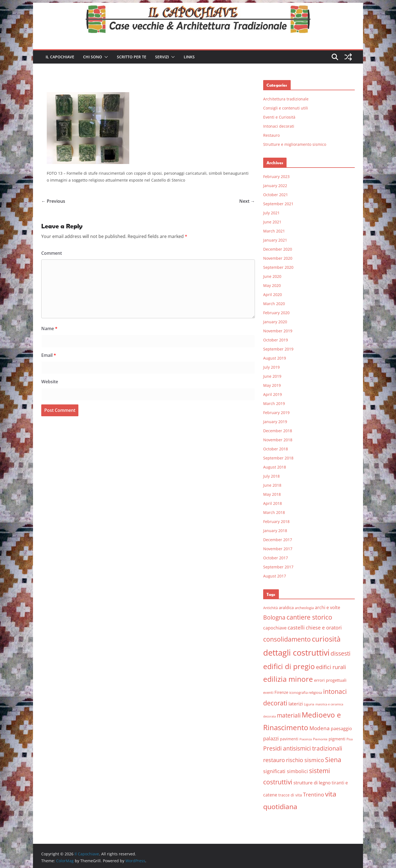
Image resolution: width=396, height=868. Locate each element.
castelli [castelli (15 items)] (296, 628)
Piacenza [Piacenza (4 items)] (306, 739)
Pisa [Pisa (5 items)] (350, 739)
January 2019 (275, 422)
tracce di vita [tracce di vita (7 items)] (290, 795)
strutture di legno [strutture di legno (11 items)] (312, 783)
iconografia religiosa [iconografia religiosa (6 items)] (306, 692)
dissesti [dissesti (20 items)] (340, 653)
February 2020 (276, 313)
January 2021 (275, 240)
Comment (52, 253)
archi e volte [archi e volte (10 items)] (328, 607)
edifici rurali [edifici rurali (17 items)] (331, 667)
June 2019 (272, 376)
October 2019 (276, 340)
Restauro (271, 135)
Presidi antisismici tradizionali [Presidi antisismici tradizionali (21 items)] (303, 748)
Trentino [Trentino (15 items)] (313, 795)
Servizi (162, 57)
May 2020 (272, 285)
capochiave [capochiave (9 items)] (275, 628)
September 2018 (278, 458)
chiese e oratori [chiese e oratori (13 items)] (324, 628)
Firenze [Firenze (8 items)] (281, 692)
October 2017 (276, 558)
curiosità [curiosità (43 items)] (326, 639)
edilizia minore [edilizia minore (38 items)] (288, 679)
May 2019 (272, 385)
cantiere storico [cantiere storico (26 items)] (309, 617)
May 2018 (272, 494)
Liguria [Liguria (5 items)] (309, 704)
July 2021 (271, 213)
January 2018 (275, 531)
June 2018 (272, 485)
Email (49, 355)
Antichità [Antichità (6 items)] (270, 608)
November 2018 (278, 440)
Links (189, 57)
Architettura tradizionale (286, 99)
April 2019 (273, 394)
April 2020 (273, 295)
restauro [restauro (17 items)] (274, 760)
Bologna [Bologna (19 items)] (274, 617)
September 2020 (278, 267)
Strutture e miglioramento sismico (295, 144)
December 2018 (278, 431)
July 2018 (271, 476)
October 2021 (276, 195)
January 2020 (275, 322)
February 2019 (276, 413)
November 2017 (278, 549)
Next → (247, 201)
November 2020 (278, 258)
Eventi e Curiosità (279, 117)
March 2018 (274, 512)
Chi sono (93, 57)
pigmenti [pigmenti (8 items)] (337, 739)
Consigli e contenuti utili (286, 108)
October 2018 (276, 449)
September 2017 (278, 567)
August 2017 (275, 576)
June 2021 (272, 222)
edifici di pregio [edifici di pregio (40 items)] (289, 666)
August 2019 (275, 358)
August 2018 (275, 467)
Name (49, 328)
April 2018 (273, 503)
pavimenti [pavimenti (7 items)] (289, 739)
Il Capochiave (60, 57)
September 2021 (278, 204)
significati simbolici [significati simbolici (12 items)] (286, 771)
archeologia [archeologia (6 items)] (304, 608)
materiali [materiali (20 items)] (289, 715)
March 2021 (274, 231)
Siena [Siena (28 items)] (333, 760)
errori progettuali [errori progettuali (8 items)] (330, 680)
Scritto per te (132, 57)
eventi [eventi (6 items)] (268, 692)
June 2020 (272, 276)
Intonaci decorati (279, 126)
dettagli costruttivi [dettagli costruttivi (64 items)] (296, 653)
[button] (105, 57)
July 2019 (271, 367)
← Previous (53, 201)
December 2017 (278, 540)
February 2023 (276, 176)
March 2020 (274, 304)
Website (50, 382)
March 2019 (274, 403)
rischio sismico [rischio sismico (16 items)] (305, 760)
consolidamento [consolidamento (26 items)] (287, 639)
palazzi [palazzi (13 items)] (271, 738)
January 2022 (275, 186)
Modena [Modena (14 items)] (320, 728)
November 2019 (278, 331)
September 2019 (278, 349)
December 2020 (278, 249)
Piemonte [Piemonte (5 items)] (320, 739)
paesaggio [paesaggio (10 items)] (341, 728)
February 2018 (276, 521)
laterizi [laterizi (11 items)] (296, 704)
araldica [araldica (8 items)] (286, 607)
